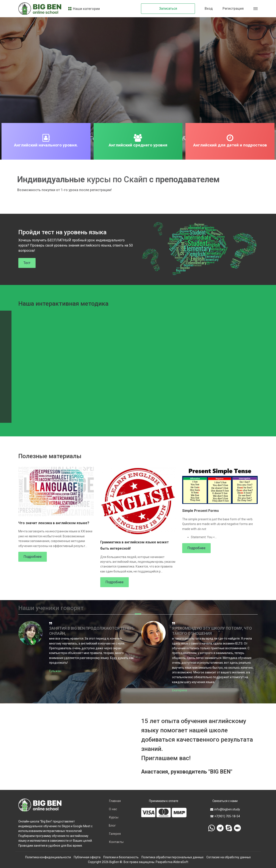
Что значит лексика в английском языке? (54, 523)
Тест (27, 263)
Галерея (115, 834)
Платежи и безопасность (121, 857)
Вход (209, 9)
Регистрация (233, 9)
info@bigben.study (225, 809)
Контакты (116, 842)
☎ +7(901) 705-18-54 (225, 816)
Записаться (168, 9)
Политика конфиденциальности (48, 857)
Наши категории (84, 9)
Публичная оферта (87, 857)
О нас (113, 809)
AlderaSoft (181, 862)
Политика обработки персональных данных (172, 857)
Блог (112, 826)
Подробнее (33, 557)
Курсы (114, 817)
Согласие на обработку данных (229, 857)
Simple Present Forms (201, 511)
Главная (115, 801)
